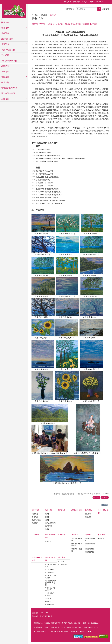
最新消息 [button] (5, 44)
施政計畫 (5, 33)
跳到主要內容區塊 (1, 1)
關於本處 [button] (5, 22)
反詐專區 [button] (5, 99)
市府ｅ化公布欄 (8, 50)
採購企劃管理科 (50, 523)
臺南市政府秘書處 (14, 11)
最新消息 (44, 15)
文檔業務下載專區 (77, 540)
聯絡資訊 (35, 523)
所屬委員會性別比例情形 (50, 589)
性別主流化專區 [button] (8, 93)
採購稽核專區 (89, 549)
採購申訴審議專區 (90, 545)
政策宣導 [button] (5, 83)
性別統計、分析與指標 (50, 577)
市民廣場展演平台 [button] (9, 61)
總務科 (47, 520)
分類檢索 (77, 2)
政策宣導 (101, 535)
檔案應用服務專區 (9, 88)
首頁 (36, 15)
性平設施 (48, 598)
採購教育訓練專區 (90, 540)
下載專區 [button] (5, 72)
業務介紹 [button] (5, 28)
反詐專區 (62, 557)
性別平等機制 (50, 570)
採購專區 (88, 535)
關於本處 (35, 510)
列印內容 (108, 19)
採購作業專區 (89, 552)
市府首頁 (100, 2)
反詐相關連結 (63, 564)
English (92, 2)
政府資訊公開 (7, 39)
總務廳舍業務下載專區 (77, 545)
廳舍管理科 (49, 526)
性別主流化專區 (50, 559)
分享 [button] (106, 2)
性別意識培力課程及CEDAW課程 (50, 583)
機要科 (47, 514)
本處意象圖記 (36, 520)
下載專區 (75, 535)
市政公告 (88, 517)
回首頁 (84, 2)
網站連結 (48, 601)
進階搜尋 (105, 9)
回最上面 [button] (105, 497)
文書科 (47, 517)
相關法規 (5, 66)
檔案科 (47, 529)
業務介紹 (49, 510)
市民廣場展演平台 (50, 536)
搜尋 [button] (99, 9)
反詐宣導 (61, 561)
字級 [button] (109, 2)
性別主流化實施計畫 (50, 565)
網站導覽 (68, 2)
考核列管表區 (50, 604)
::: (2, 1)
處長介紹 (35, 517)
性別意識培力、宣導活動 (50, 594)
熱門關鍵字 (70, 9)
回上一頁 (96, 497)
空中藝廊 (5, 55)
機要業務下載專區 (77, 550)
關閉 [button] (106, 505)
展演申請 (48, 542)
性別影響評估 (50, 573)
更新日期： (36, 613)
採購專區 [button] (5, 77)
